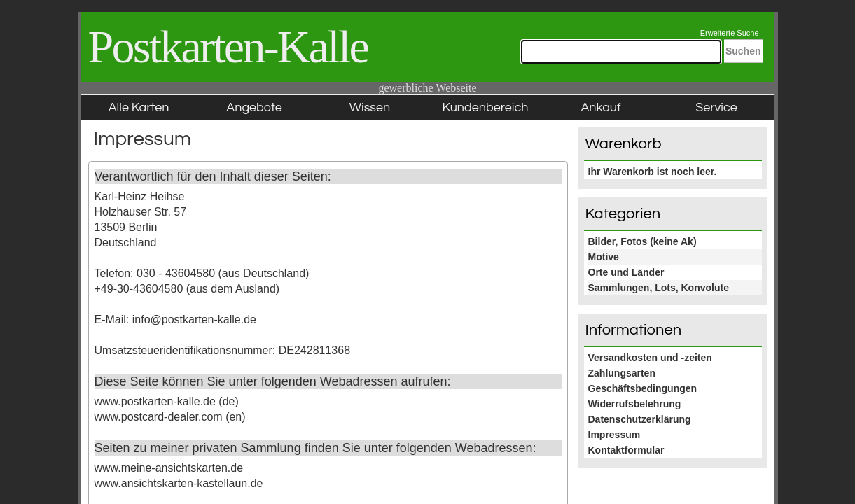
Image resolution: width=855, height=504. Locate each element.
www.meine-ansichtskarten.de (169, 468)
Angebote (254, 107)
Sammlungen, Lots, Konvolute (659, 288)
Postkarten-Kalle (228, 47)
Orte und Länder (626, 272)
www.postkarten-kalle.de (155, 401)
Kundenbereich (486, 107)
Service (716, 107)
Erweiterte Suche (730, 33)
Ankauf (600, 107)
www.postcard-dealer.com (159, 417)
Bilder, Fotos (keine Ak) (642, 241)
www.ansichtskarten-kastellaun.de (179, 483)
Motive (604, 257)
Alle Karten (139, 107)
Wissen (370, 107)
